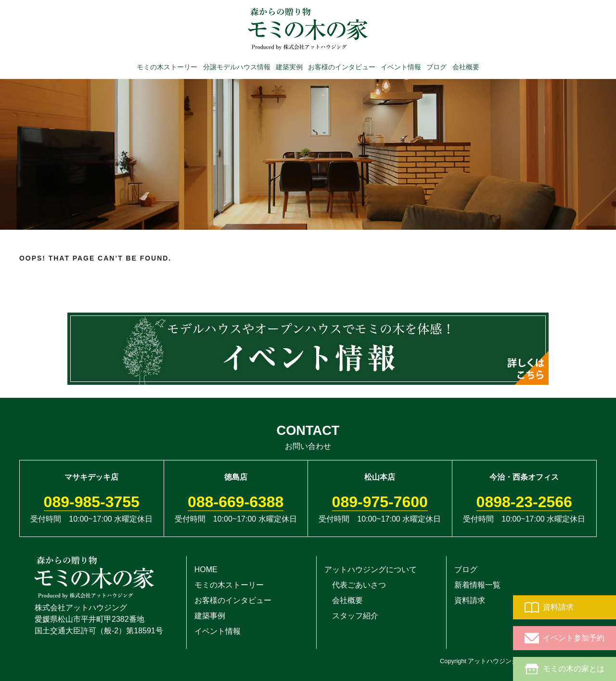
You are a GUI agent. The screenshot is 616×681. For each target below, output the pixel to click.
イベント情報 (401, 66)
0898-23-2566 (524, 502)
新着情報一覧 (477, 585)
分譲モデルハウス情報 (237, 66)
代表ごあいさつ (355, 585)
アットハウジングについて (371, 570)
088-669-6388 (236, 502)
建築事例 (210, 616)
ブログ (436, 66)
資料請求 (549, 607)
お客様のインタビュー (342, 66)
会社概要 (466, 66)
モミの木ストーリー (167, 66)
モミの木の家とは (565, 669)
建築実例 (289, 66)
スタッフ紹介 (351, 616)
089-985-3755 (92, 502)
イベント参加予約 (565, 638)
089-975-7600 (380, 502)
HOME (206, 570)
